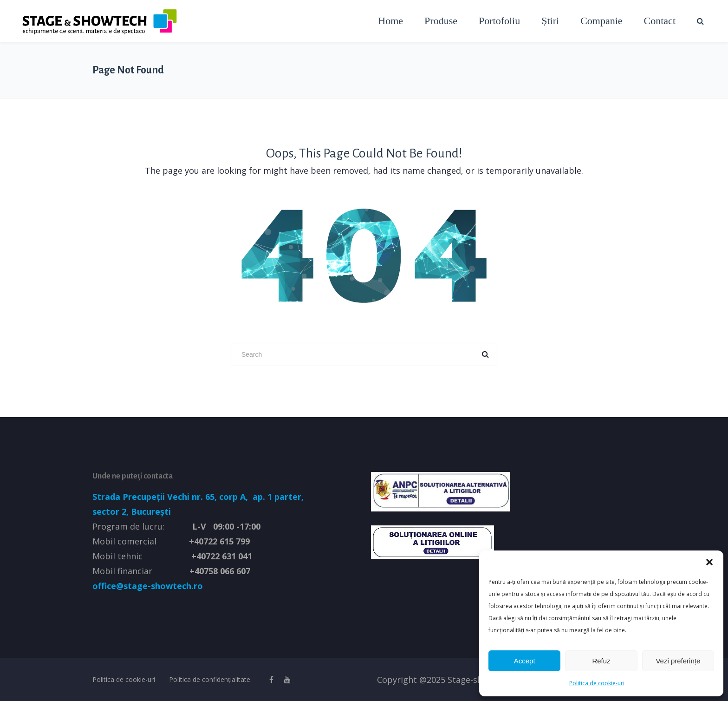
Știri (550, 21)
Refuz (601, 661)
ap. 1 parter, (277, 497)
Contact (660, 21)
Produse (441, 21)
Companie (601, 21)
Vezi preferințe (678, 661)
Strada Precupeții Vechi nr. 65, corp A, (171, 497)
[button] (709, 562)
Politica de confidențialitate (210, 679)
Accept (525, 661)
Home (390, 21)
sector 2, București (132, 511)
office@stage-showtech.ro (148, 586)
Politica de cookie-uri (597, 683)
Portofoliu (499, 21)
